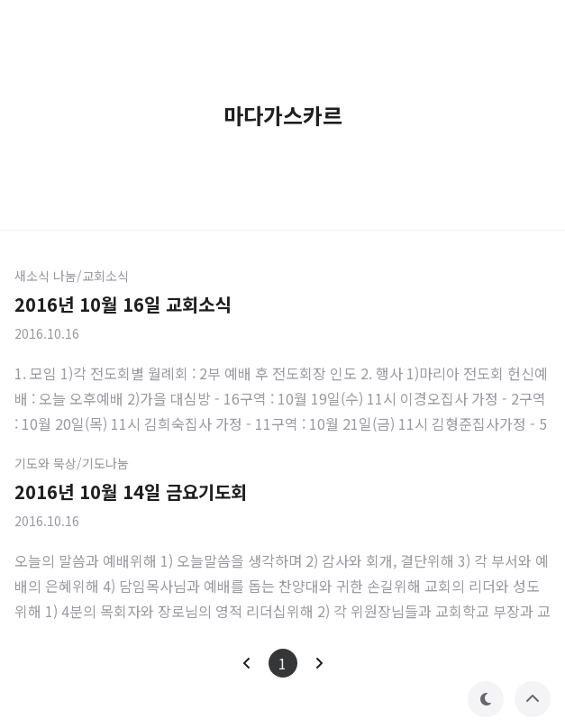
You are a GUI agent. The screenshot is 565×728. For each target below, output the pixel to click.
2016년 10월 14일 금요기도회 (131, 491)
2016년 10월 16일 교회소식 (123, 304)
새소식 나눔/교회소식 (72, 276)
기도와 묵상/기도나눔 (72, 463)
